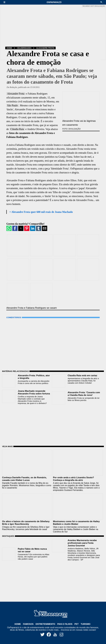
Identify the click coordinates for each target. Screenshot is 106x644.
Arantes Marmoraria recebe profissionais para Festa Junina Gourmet (82, 543)
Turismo (86, 624)
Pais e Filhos (65, 624)
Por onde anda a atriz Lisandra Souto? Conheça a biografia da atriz (74, 479)
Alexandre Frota (45, 48)
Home (9, 48)
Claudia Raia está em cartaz (82, 376)
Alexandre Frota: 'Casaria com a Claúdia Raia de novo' (84, 394)
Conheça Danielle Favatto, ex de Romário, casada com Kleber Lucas (24, 479)
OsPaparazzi (54, 2)
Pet (77, 624)
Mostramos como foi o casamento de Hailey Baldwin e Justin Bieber (76, 523)
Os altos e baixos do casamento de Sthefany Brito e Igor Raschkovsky (26, 523)
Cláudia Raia (17, 129)
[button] (6, 2)
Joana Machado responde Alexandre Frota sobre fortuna (34, 392)
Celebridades (24, 48)
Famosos (28, 624)
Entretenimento (45, 624)
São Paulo (12, 105)
